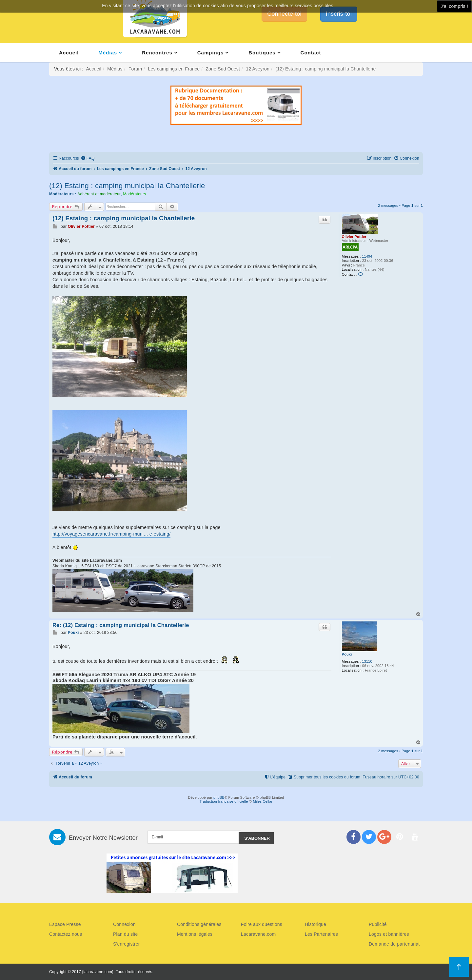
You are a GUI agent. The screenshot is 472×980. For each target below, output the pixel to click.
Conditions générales (199, 924)
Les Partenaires (321, 934)
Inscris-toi (339, 14)
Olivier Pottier (354, 237)
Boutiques (262, 53)
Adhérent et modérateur (99, 194)
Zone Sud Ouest (223, 69)
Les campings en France (174, 69)
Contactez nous (66, 934)
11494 (367, 256)
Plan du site (126, 934)
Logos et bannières (389, 934)
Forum (135, 69)
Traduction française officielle (224, 801)
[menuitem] (88, 158)
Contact (311, 53)
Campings (211, 53)
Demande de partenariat (394, 944)
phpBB (219, 797)
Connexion (124, 924)
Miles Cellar (263, 801)
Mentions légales (195, 934)
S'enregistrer (127, 944)
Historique (315, 924)
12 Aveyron (258, 69)
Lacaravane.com (258, 934)
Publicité (378, 924)
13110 (367, 661)
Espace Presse (65, 924)
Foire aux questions (262, 924)
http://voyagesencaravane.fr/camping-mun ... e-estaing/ (111, 534)
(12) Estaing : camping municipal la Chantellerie (127, 186)
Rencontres (157, 53)
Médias (108, 53)
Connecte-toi (284, 14)
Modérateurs (134, 194)
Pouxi (347, 654)
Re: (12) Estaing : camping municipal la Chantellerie (121, 625)
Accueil (69, 53)
